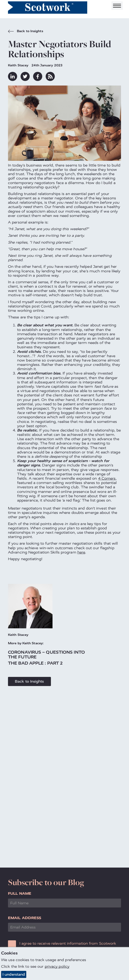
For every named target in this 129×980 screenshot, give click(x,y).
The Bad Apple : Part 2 (35, 663)
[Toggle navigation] (117, 6)
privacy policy (57, 967)
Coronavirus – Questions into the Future (46, 655)
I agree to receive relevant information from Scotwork (68, 943)
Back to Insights (26, 32)
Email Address (25, 918)
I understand (14, 974)
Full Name (20, 893)
